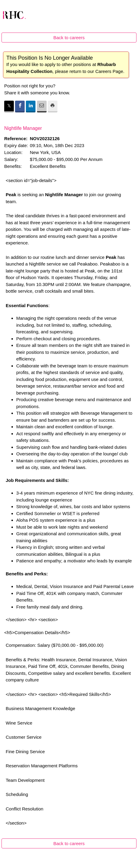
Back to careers (69, 38)
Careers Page (109, 71)
